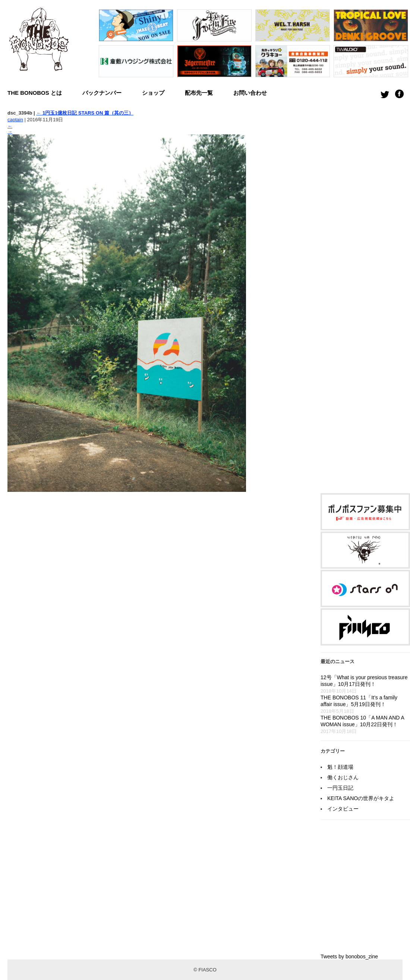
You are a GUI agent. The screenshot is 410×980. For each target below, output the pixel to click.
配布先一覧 (199, 93)
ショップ (153, 93)
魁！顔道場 (340, 767)
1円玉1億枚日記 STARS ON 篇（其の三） (85, 113)
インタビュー (343, 809)
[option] (136, 45)
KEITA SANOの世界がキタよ (361, 798)
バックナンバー (102, 93)
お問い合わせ (250, 93)
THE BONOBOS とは (35, 93)
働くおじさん (343, 777)
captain (15, 120)
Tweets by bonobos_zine (349, 956)
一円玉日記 (340, 788)
